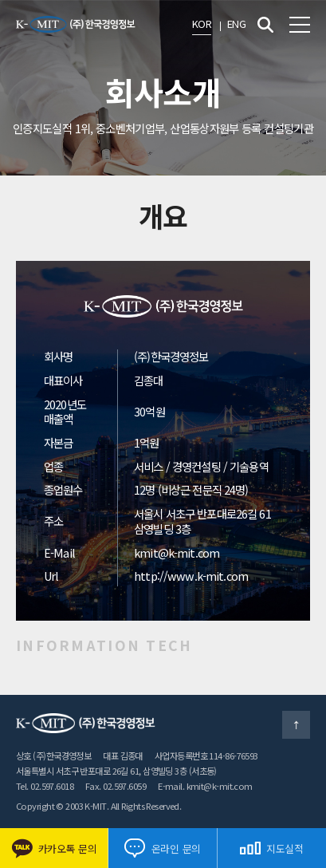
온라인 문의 (163, 848)
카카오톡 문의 (54, 848)
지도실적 (272, 848)
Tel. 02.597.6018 (45, 786)
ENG (236, 24)
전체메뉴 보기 (300, 25)
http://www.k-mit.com (191, 576)
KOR (202, 24)
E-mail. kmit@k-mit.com (205, 786)
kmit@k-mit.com (177, 552)
